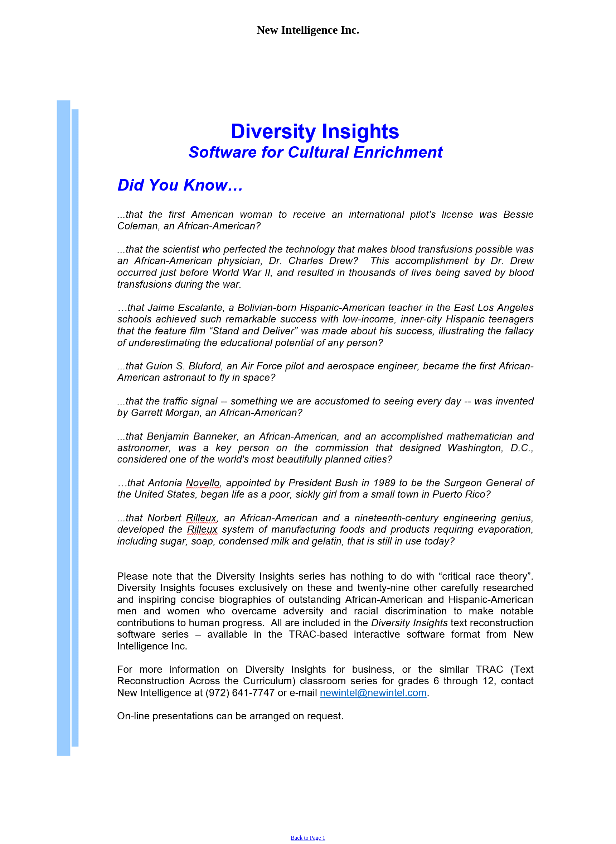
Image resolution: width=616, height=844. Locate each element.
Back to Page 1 (308, 838)
